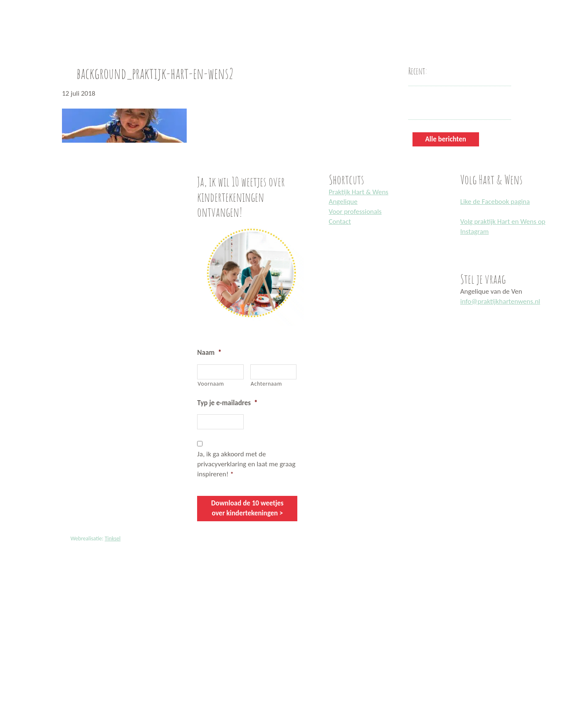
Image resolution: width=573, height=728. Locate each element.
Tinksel (113, 538)
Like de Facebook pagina (495, 202)
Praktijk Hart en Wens (9, 1)
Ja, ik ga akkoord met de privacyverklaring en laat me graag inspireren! (246, 464)
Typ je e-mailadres (227, 403)
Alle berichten (446, 139)
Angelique (343, 202)
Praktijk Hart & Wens (359, 192)
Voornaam (211, 384)
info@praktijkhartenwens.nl (500, 301)
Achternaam (266, 384)
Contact (340, 222)
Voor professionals (355, 212)
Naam (209, 353)
